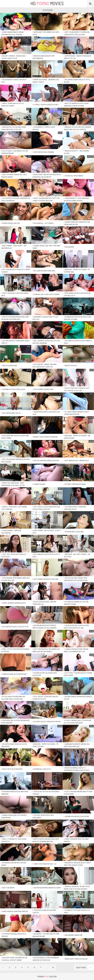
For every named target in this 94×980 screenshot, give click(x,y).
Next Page (85, 967)
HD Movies (47, 3)
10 (53, 967)
